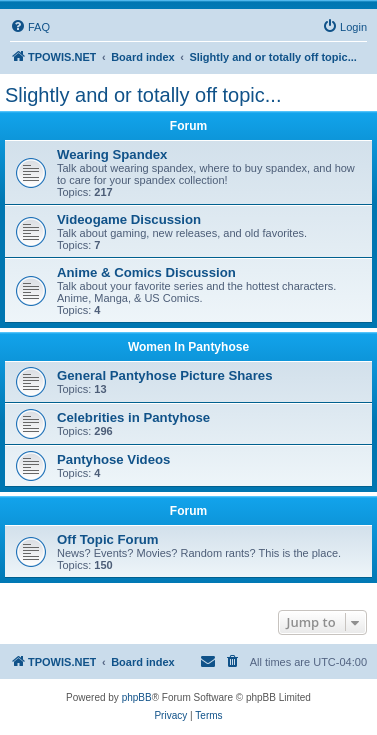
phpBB (137, 697)
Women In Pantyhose (188, 347)
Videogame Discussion (129, 219)
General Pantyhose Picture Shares (165, 375)
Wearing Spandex (112, 154)
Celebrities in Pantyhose (133, 417)
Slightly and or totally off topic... (143, 95)
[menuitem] (30, 27)
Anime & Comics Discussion (146, 272)
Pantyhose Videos (113, 459)
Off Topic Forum (108, 539)
